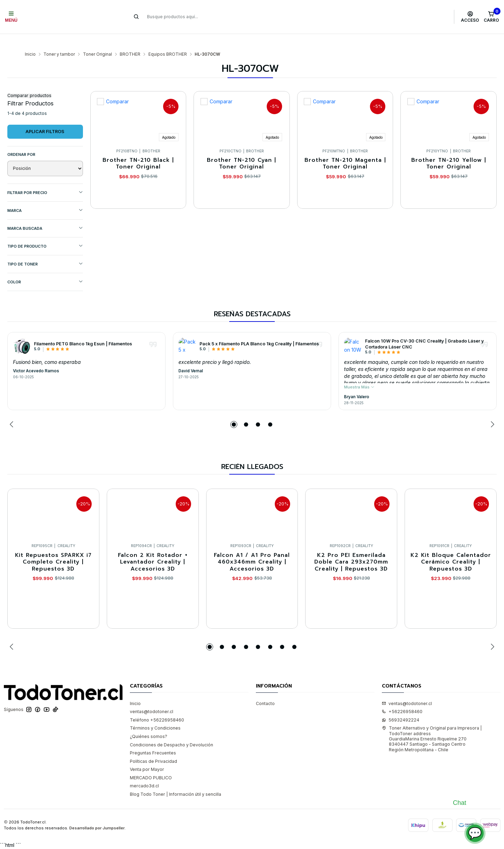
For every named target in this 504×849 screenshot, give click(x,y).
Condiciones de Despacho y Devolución (171, 731)
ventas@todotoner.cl (152, 698)
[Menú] (11, 17)
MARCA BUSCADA (45, 215)
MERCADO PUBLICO (151, 764)
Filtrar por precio (45, 179)
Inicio (30, 41)
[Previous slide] (13, 411)
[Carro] (491, 17)
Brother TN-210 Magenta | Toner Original (345, 150)
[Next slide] (491, 411)
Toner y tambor (59, 41)
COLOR (45, 268)
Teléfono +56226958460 (157, 706)
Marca (45, 197)
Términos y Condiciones (155, 714)
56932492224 (401, 706)
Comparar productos (29, 82)
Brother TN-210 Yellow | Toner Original (449, 150)
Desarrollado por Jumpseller (97, 814)
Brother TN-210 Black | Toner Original (138, 150)
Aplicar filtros (45, 118)
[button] (234, 411)
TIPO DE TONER (45, 250)
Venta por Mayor (147, 756)
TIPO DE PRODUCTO (45, 232)
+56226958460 (402, 698)
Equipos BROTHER (168, 41)
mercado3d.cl (144, 772)
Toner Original (97, 41)
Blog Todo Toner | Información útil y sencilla (176, 781)
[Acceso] (470, 17)
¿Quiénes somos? (149, 723)
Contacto (265, 690)
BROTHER (130, 41)
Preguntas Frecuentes (153, 739)
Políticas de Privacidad (153, 748)
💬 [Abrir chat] (475, 833)
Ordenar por (21, 141)
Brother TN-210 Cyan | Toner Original (241, 150)
